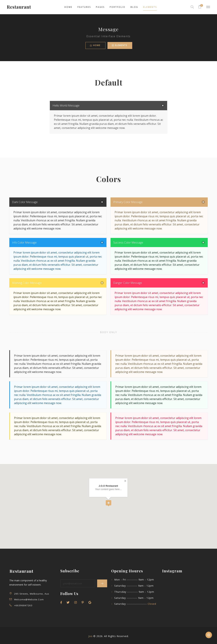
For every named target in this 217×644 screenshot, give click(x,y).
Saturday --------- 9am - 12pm (134, 586)
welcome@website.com (29, 599)
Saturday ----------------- (135, 604)
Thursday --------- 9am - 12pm (134, 592)
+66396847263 (23, 605)
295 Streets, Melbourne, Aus (32, 594)
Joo (90, 636)
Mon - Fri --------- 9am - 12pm (134, 580)
